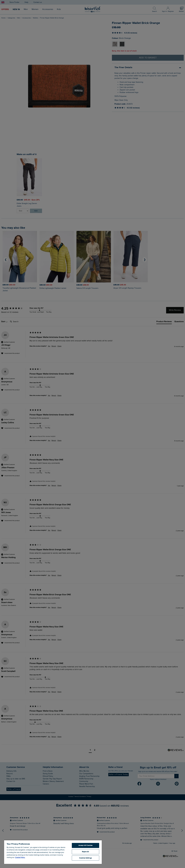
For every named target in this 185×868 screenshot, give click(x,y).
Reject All (85, 852)
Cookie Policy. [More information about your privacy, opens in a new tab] (20, 857)
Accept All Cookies (85, 845)
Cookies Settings (85, 858)
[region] (53, 852)
